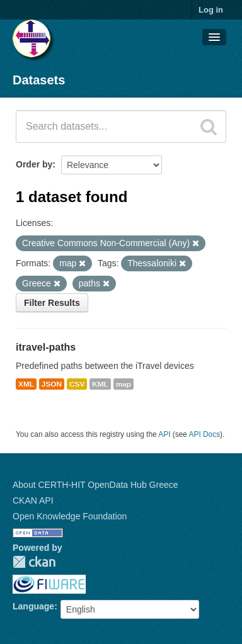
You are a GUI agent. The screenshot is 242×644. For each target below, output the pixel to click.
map (124, 384)
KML (100, 384)
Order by (34, 164)
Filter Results (52, 303)
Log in (211, 10)
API (164, 434)
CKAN (34, 562)
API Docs (205, 434)
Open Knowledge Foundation (70, 516)
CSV (77, 384)
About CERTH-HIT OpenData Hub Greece (95, 485)
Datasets (39, 80)
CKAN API (33, 500)
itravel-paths (46, 347)
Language (33, 606)
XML (26, 384)
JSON (52, 384)
